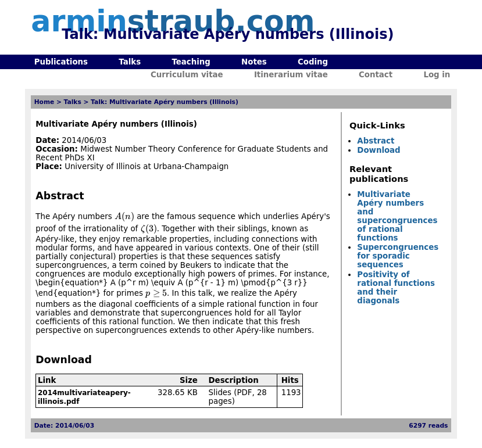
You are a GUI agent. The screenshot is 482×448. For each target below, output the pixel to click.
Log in (437, 75)
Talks (130, 62)
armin (173, 21)
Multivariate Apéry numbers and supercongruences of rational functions (397, 216)
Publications (61, 62)
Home (44, 102)
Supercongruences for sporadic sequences (398, 256)
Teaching (191, 62)
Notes (254, 62)
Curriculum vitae (187, 75)
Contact (376, 75)
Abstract (376, 141)
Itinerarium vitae (291, 75)
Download (379, 150)
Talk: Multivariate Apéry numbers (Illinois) (165, 102)
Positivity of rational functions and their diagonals (396, 288)
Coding (313, 62)
